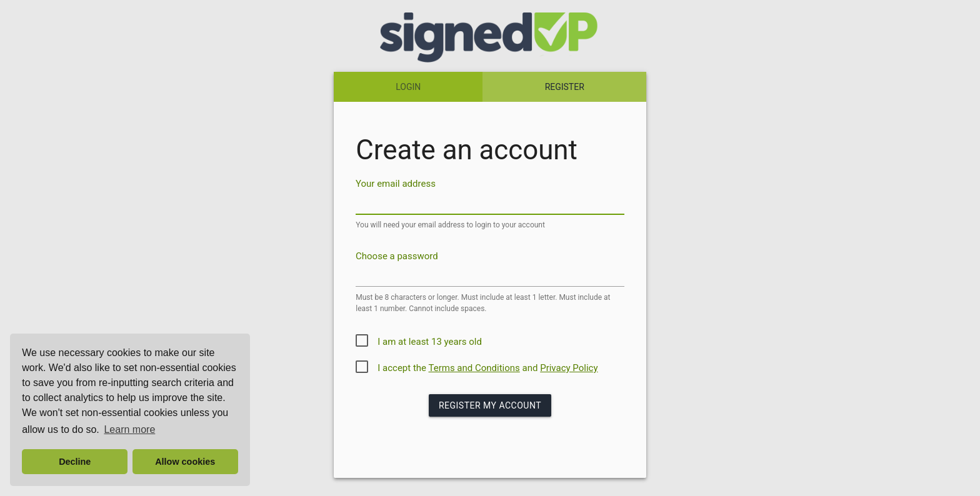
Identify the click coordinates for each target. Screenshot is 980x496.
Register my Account (490, 405)
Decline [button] (75, 462)
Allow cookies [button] (185, 462)
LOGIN (408, 87)
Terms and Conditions (474, 368)
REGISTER (565, 87)
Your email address (396, 184)
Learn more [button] (129, 429)
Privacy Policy (569, 368)
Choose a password (397, 256)
